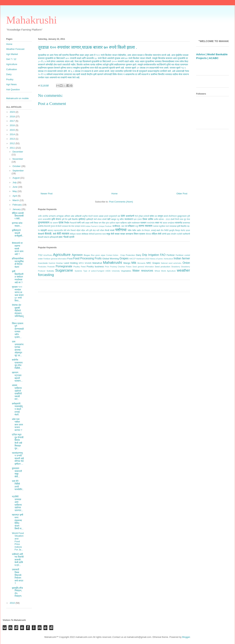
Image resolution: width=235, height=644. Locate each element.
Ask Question (13, 89)
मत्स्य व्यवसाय (146, 226)
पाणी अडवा (85, 223)
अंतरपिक (45, 216)
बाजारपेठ (179, 223)
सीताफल (149, 234)
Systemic (78, 271)
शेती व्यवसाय (63, 234)
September (18, 171)
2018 (13, 117)
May (15, 191)
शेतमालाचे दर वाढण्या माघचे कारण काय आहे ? (18, 249)
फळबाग (143, 223)
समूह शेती (110, 234)
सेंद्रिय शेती (157, 234)
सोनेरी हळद (166, 234)
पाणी (79, 223)
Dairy (139, 255)
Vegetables (126, 271)
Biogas (87, 255)
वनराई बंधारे (155, 230)
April (15, 196)
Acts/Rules (48, 255)
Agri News (11, 84)
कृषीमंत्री (90, 219)
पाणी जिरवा (94, 223)
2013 (13, 139)
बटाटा (165, 223)
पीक (103, 223)
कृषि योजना (56, 219)
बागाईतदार (171, 223)
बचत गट (159, 223)
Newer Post (47, 194)
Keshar (60, 263)
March (16, 200)
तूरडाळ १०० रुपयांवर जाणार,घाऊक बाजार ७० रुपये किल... (18, 294)
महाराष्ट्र (50, 230)
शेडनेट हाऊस (185, 230)
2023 (13, 112)
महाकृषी (44, 230)
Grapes (124, 258)
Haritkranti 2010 (143, 259)
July (15, 182)
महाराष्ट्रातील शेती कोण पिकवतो (65, 230)
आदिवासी (78, 216)
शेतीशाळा (85, 234)
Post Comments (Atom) (121, 202)
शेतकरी (41, 234)
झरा (135, 219)
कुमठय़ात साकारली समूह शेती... (17, 472)
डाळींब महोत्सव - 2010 (162, 219)
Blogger (186, 637)
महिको (78, 230)
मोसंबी (112, 230)
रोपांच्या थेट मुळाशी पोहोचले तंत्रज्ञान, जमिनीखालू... (18, 312)
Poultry (10, 79)
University (116, 271)
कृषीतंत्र (82, 219)
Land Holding (71, 263)
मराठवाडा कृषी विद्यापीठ (178, 226)
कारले (166, 216)
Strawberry (176, 267)
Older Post (182, 194)
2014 (13, 134)
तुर (185, 219)
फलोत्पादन (136, 223)
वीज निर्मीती (165, 230)
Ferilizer (171, 255)
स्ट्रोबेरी (180, 234)
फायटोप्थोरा (151, 223)
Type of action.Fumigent (94, 271)
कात (156, 216)
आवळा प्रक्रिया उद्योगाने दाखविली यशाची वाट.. (17, 392)
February (17, 205)
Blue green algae (98, 255)
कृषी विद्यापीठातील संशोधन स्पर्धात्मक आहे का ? (18, 277)
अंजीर (40, 216)
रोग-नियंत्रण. (146, 230)
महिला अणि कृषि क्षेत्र (88, 230)
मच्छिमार (131, 226)
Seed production (163, 267)
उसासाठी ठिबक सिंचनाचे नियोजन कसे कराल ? (17, 576)
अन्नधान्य (52, 216)
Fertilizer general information (55, 259)
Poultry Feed (80, 267)
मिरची (107, 230)
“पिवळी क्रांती (69, 237)
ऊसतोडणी (130, 216)
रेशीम (130, 230)
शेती (55, 234)
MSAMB (88, 263)
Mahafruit (97, 263)
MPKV (81, 263)
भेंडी (126, 226)
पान (100, 223)
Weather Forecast (15, 49)
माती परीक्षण (100, 230)
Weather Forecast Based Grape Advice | (210, 55)
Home (115, 194)
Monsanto (142, 263)
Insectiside (43, 263)
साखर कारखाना (127, 234)
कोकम (99, 219)
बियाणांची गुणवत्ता (50, 226)
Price (107, 267)
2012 (13, 143)
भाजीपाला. (117, 226)
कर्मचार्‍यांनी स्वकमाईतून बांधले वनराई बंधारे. (17, 409)
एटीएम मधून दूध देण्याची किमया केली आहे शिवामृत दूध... (18, 441)
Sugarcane (64, 270)
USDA (108, 271)
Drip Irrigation (150, 255)
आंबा (73, 216)
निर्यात (67, 223)
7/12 (40, 255)
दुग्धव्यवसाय (44, 223)
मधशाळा (156, 226)
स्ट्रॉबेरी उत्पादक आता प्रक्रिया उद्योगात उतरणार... (17, 503)
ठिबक (145, 219)
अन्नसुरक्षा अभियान (63, 216)
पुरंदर (107, 223)
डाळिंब (151, 219)
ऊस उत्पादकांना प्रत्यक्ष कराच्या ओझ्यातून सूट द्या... (18, 349)
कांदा (152, 216)
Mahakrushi (32, 20)
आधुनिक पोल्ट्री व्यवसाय (90, 216)
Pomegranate (64, 266)
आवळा (101, 216)
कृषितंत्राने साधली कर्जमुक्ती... (17, 234)
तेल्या (188, 219)
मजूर (137, 226)
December (18, 152)
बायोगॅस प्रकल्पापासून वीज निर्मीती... (17, 364)
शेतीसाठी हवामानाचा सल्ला (97, 234)
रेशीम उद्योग (137, 230)
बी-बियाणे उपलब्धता (62, 226)
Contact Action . (113, 255)
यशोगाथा (121, 230)
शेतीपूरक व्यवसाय (76, 234)
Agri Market (12, 54)
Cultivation (12, 69)
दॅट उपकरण (54, 223)
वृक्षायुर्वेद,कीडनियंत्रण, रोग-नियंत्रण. (17, 592)
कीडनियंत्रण (173, 216)
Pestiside (51, 267)
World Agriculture (168, 271)
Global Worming (111, 259)
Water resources (143, 271)
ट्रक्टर (140, 219)
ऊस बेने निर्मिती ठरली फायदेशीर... (18, 486)
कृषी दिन (65, 219)
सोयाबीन (174, 234)
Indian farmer (182, 258)
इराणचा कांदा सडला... (17, 224)
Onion (186, 263)
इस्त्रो (106, 216)
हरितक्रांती (54, 237)
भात (123, 226)
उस (119, 216)
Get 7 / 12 (11, 59)
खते (109, 219)
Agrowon (77, 255)
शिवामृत (178, 230)
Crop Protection (128, 255)
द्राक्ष (61, 223)
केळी (95, 219)
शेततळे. (48, 234)
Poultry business (95, 267)
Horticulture (168, 259)
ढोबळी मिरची (175, 219)
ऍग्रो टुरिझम (139, 216)
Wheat (157, 271)
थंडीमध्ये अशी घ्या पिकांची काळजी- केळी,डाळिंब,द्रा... (18, 560)
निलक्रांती (73, 223)
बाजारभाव (186, 223)
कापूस (160, 216)
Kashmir (52, 263)
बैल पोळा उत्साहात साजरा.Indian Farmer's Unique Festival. (90, 226)
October (17, 166)
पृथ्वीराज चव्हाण (115, 223)
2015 (13, 130)
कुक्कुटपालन (182, 216)
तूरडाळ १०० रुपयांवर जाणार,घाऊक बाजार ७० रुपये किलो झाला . (87, 47)
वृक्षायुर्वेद (172, 230)
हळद (61, 237)
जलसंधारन (129, 219)
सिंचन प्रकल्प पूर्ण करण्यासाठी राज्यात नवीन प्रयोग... (18, 330)
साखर (117, 234)
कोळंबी (104, 219)
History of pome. (157, 259)
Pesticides (42, 267)
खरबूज (114, 219)
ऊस (123, 216)
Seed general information (143, 267)
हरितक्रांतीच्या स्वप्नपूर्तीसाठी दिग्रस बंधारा (18, 263)
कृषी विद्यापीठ (73, 219)
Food (70, 259)
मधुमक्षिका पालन (164, 226)
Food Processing (83, 258)
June (15, 187)
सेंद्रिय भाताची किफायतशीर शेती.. (18, 216)
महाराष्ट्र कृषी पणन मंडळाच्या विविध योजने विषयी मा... (18, 522)
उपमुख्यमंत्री (113, 216)
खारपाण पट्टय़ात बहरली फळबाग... (17, 377)
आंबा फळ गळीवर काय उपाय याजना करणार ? (17, 425)
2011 (13, 148)
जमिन (122, 219)
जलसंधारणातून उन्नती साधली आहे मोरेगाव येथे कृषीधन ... (18, 458)
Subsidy (50, 271)
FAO (163, 255)
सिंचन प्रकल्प (139, 234)
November (18, 159)
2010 (13, 603)
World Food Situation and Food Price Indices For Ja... (18, 541)
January (17, 209)
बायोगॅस (41, 226)
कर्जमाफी (146, 216)
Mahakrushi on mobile (17, 98)
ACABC (214, 63)
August (16, 178)
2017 (13, 121)
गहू (118, 219)
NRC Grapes (153, 263)
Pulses (129, 267)
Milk (134, 263)
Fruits (98, 258)
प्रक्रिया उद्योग (126, 223)
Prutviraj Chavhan (118, 267)
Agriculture (62, 255)
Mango (127, 263)
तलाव (181, 219)
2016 (13, 125)
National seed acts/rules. (171, 263)
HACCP (133, 259)
